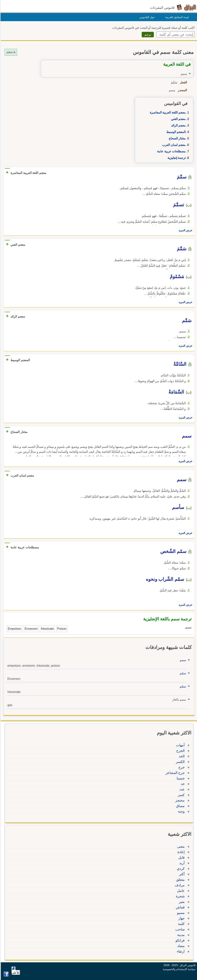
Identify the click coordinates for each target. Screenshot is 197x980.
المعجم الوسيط (175, 132)
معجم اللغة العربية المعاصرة (167, 112)
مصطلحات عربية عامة (171, 151)
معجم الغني (178, 119)
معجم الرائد (178, 125)
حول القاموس (147, 17)
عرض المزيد (185, 230)
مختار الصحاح (177, 138)
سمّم (182, 673)
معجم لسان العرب (173, 145)
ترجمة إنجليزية (176, 158)
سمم (182, 660)
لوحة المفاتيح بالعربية (176, 17)
